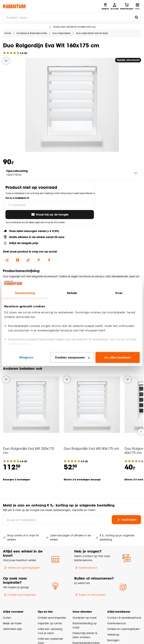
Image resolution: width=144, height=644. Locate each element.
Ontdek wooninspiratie (19, 595)
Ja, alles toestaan (118, 357)
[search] (72, 17)
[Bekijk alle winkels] (105, 6)
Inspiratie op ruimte (50, 623)
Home (8, 33)
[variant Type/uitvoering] (72, 173)
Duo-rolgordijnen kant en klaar (92, 33)
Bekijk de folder (12, 623)
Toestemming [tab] (25, 293)
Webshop (113, 635)
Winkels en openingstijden (21, 568)
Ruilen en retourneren (90, 595)
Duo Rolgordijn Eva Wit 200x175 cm (28, 450)
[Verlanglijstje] (6, 61)
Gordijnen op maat (85, 618)
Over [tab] (119, 293)
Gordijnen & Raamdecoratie (32, 33)
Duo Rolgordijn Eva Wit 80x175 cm (91, 448)
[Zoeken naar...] (136, 17)
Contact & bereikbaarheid (124, 618)
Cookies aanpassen (72, 357)
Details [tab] (72, 293)
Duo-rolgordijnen (61, 33)
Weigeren (26, 357)
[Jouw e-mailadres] (56, 520)
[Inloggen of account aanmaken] (115, 6)
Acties (7, 618)
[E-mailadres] (50, 205)
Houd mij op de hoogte (50, 215)
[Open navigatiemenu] (137, 6)
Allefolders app (12, 629)
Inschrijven (126, 520)
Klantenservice (86, 568)
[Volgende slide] (141, 432)
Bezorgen (113, 640)
